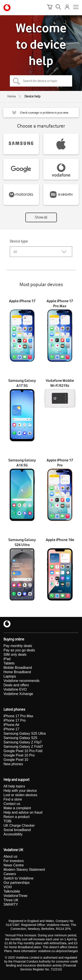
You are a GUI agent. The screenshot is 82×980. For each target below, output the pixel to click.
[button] (41, 113)
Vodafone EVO (15, 689)
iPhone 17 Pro (15, 720)
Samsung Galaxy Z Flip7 (23, 742)
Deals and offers (16, 685)
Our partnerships (17, 883)
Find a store (13, 799)
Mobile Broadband (18, 668)
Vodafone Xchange (18, 694)
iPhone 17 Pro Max (18, 716)
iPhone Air (11, 725)
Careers (10, 874)
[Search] (58, 8)
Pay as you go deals (19, 650)
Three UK (11, 900)
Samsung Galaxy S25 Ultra (25, 733)
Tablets (9, 663)
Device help (32, 96)
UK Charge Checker (19, 825)
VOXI (8, 887)
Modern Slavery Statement (24, 870)
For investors (14, 861)
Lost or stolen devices (20, 795)
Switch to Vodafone (18, 878)
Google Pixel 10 (16, 760)
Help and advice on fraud (23, 812)
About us (10, 856)
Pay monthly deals (18, 646)
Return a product (17, 817)
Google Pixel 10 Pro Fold (23, 751)
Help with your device (20, 791)
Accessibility (13, 834)
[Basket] (50, 8)
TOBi (7, 821)
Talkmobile (12, 891)
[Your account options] (67, 8)
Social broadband (17, 830)
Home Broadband (17, 672)
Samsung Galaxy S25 (20, 738)
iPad (7, 659)
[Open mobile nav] (76, 8)
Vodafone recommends (22, 681)
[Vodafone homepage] (7, 8)
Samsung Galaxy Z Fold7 (23, 747)
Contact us (12, 804)
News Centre (14, 865)
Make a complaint (17, 808)
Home (12, 96)
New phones (13, 764)
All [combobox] (15, 252)
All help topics (14, 786)
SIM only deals (15, 655)
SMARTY (11, 904)
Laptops (10, 676)
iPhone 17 (11, 729)
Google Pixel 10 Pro (19, 755)
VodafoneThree (15, 896)
